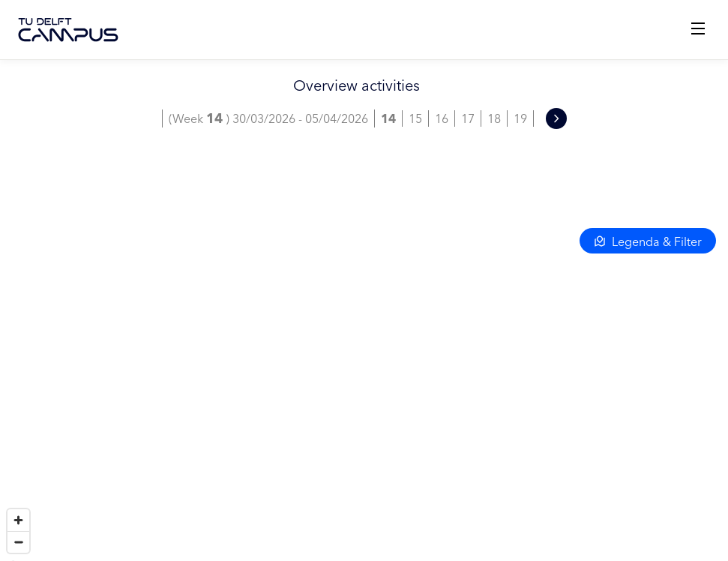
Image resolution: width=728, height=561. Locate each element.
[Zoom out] (18, 542)
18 (494, 118)
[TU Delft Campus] (68, 30)
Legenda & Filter (648, 241)
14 (388, 118)
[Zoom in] (18, 520)
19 (520, 118)
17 (468, 118)
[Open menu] (698, 30)
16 (442, 118)
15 (415, 118)
